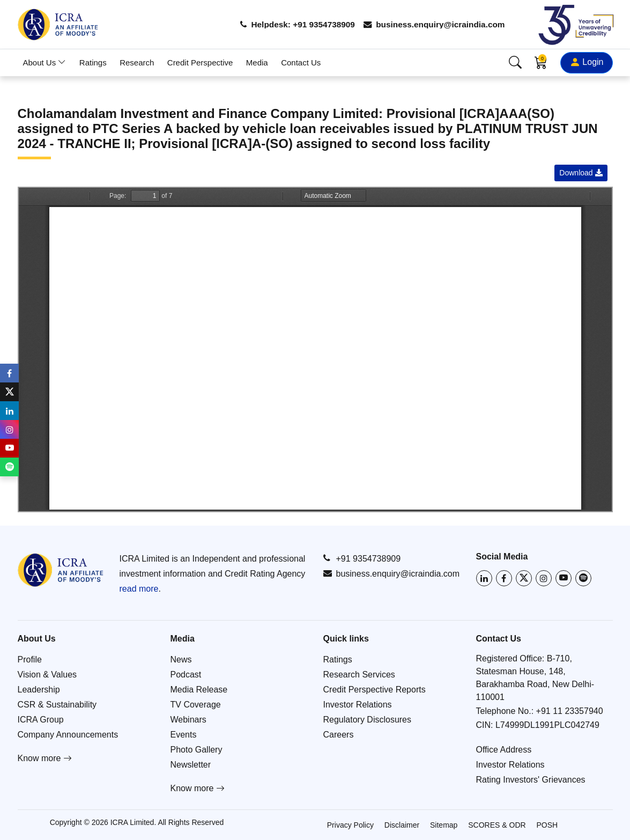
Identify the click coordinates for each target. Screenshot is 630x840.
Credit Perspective (200, 62)
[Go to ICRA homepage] (61, 570)
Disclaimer (402, 825)
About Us (45, 62)
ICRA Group (41, 720)
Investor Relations (358, 705)
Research (137, 62)
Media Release (199, 690)
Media (257, 62)
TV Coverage (196, 705)
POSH (547, 825)
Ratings (93, 62)
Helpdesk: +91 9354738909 (289, 24)
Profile (30, 660)
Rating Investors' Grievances (531, 780)
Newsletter (191, 765)
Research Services (359, 675)
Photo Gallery (197, 750)
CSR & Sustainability (57, 705)
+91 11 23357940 (570, 711)
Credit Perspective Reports (375, 690)
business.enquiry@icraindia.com (431, 24)
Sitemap (444, 825)
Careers (339, 735)
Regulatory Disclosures (368, 720)
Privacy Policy (350, 825)
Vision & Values (47, 675)
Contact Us (301, 62)
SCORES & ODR (497, 825)
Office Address (504, 750)
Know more (45, 758)
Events (184, 735)
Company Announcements (68, 735)
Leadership (39, 690)
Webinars (188, 720)
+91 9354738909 (362, 558)
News (181, 660)
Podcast (186, 675)
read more (139, 589)
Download (581, 173)
